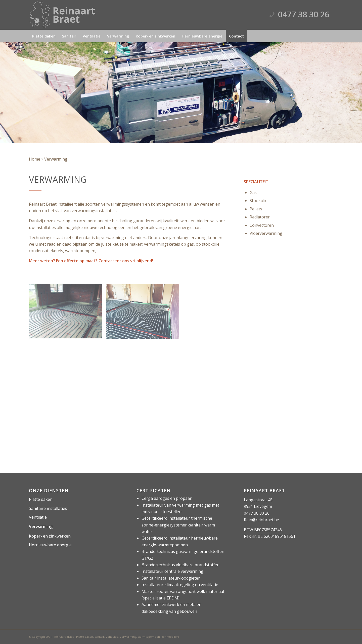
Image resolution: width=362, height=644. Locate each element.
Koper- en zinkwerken (50, 536)
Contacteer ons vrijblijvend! (126, 261)
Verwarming (41, 526)
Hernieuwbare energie (50, 545)
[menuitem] (44, 36)
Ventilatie (38, 517)
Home (35, 159)
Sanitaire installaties (48, 508)
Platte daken (41, 499)
